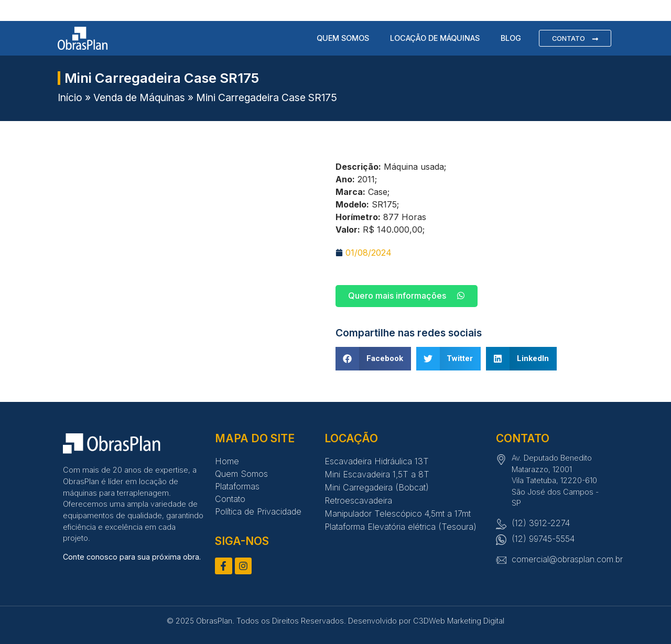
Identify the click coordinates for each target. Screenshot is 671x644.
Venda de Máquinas (139, 97)
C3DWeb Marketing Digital (459, 621)
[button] (373, 359)
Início (70, 97)
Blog (511, 37)
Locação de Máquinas (435, 37)
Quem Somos (343, 37)
